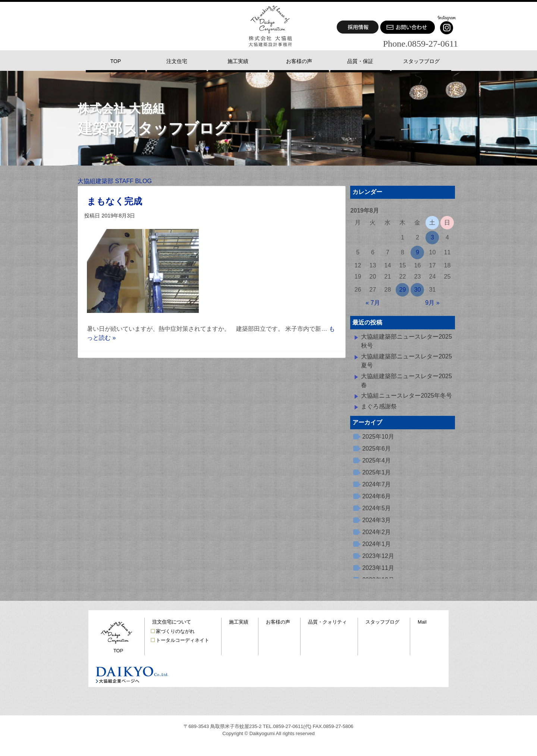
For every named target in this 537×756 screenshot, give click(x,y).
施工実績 (239, 622)
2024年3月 (376, 520)
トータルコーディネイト (183, 640)
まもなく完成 (114, 201)
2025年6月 (376, 448)
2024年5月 (376, 508)
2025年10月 (378, 437)
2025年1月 (376, 472)
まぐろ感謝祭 (379, 406)
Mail (422, 622)
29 (403, 290)
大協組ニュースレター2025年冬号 (406, 396)
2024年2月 (376, 532)
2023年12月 (378, 556)
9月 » (432, 303)
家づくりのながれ (175, 631)
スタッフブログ (382, 622)
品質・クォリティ (327, 622)
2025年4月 (376, 460)
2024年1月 (376, 544)
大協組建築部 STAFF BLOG (115, 181)
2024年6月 (376, 496)
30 (418, 290)
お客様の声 (278, 622)
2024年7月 (376, 484)
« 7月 (373, 303)
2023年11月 (378, 568)
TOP (118, 651)
